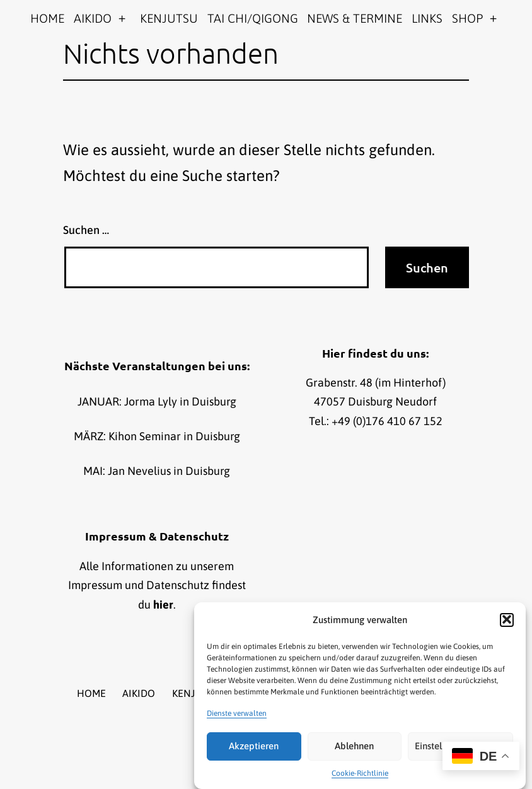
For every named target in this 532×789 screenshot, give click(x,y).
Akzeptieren (254, 749)
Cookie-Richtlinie (360, 776)
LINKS (427, 18)
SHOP (467, 18)
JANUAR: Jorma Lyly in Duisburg (157, 401)
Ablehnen (354, 749)
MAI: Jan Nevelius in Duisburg (157, 471)
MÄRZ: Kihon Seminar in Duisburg (157, 436)
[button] (507, 622)
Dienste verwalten (237, 716)
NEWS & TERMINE (355, 18)
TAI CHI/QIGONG (253, 18)
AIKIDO (93, 18)
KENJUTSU (169, 18)
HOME (47, 18)
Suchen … (86, 230)
